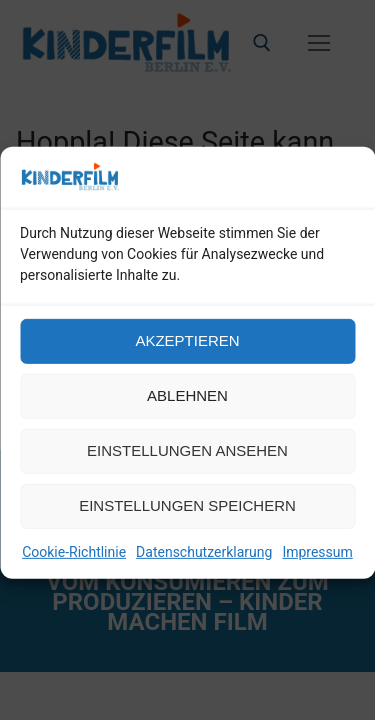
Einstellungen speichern (187, 519)
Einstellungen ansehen (187, 464)
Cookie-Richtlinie (74, 565)
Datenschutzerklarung (204, 565)
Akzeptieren (187, 354)
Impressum (317, 565)
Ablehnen (187, 409)
